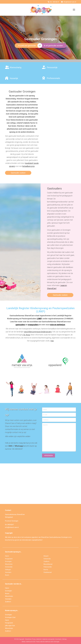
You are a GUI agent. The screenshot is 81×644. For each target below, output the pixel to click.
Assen (7, 575)
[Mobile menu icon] (74, 10)
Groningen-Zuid (10, 617)
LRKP (39, 319)
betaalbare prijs (29, 166)
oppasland (55, 365)
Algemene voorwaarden (48, 639)
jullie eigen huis (10, 626)
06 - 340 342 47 (53, 2)
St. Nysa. (27, 335)
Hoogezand (9, 559)
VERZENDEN (49, 455)
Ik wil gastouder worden (53, 46)
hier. (52, 341)
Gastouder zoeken (18, 173)
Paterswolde (48, 567)
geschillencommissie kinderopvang (38, 332)
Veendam (8, 572)
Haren (7, 556)
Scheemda (47, 559)
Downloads (58, 639)
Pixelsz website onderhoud (43, 642)
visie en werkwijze (58, 325)
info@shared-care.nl (68, 2)
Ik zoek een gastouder (27, 46)
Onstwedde (9, 567)
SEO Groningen (55, 642)
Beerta (46, 570)
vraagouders (33, 325)
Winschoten (9, 564)
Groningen (8, 561)
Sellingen (8, 570)
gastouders (20, 325)
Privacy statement (37, 639)
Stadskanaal (48, 572)
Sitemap (64, 639)
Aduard (46, 556)
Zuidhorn (46, 561)
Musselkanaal (48, 564)
